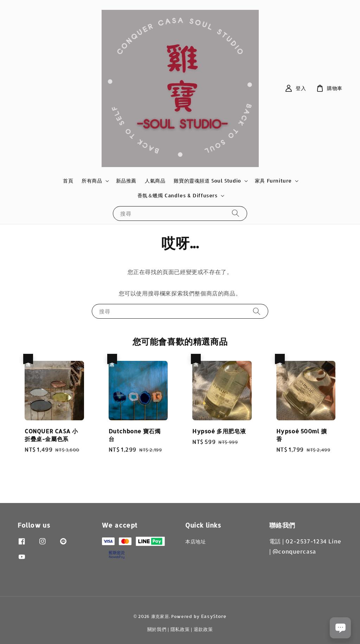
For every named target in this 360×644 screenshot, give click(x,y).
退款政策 (203, 629)
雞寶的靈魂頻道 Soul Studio (207, 181)
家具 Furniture (273, 181)
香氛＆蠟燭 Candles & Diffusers (178, 195)
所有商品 (92, 181)
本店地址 (195, 541)
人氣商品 (155, 181)
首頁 (68, 181)
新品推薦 (126, 181)
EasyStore (214, 616)
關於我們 (157, 629)
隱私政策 (180, 629)
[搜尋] (236, 213)
